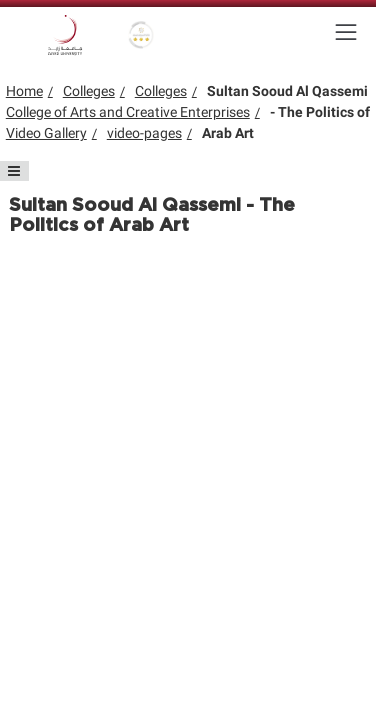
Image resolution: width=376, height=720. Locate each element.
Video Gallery (46, 133)
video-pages (144, 133)
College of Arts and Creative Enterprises (128, 112)
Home (24, 91)
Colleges (89, 91)
